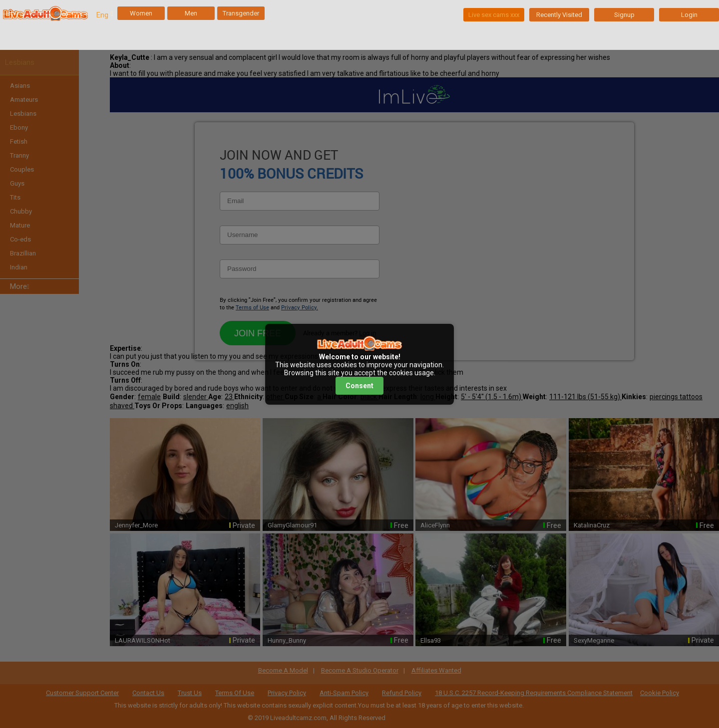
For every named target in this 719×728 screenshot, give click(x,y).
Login (689, 15)
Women (141, 13)
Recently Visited (559, 15)
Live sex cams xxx (494, 15)
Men (191, 13)
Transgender (241, 13)
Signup (624, 15)
